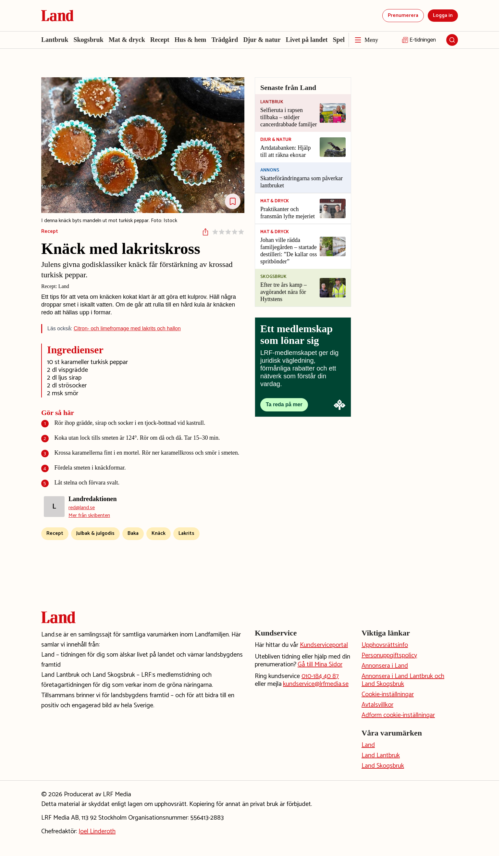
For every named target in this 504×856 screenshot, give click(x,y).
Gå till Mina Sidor (320, 665)
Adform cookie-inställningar (398, 715)
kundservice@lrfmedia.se (316, 684)
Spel (339, 40)
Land (368, 745)
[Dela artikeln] (205, 232)
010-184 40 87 (320, 676)
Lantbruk (55, 40)
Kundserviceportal (324, 645)
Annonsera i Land (385, 666)
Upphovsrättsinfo (385, 645)
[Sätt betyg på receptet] (228, 232)
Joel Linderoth (97, 831)
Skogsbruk (88, 40)
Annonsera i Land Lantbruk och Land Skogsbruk (403, 680)
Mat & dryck (127, 40)
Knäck (159, 533)
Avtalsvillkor (377, 705)
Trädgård (225, 40)
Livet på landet (307, 40)
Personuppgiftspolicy (389, 655)
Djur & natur (262, 40)
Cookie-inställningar (388, 694)
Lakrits (186, 533)
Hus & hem (191, 40)
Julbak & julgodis (95, 533)
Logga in (443, 15)
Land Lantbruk (381, 755)
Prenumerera (403, 15)
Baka (133, 533)
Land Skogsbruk (383, 766)
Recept (160, 40)
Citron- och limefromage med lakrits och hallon (127, 328)
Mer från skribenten (89, 516)
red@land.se (82, 508)
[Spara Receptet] (233, 201)
